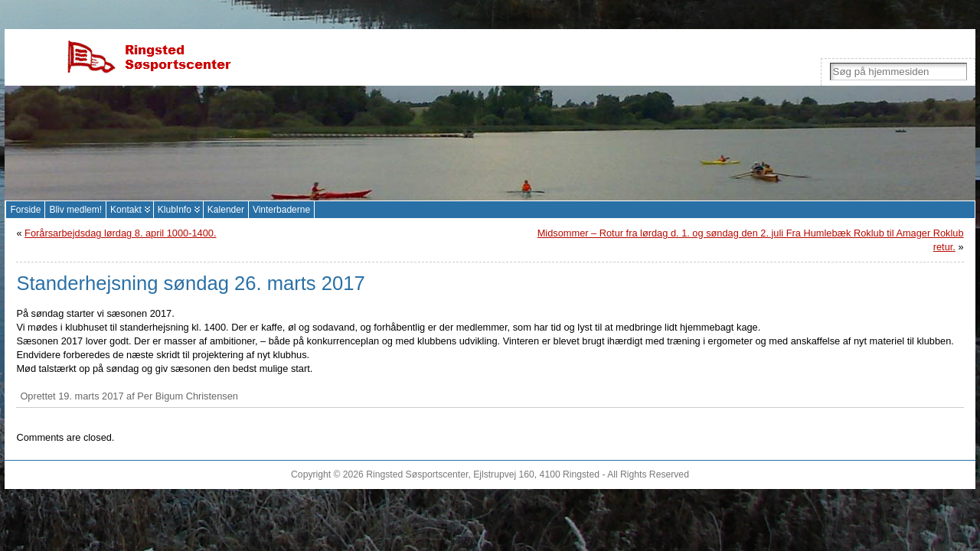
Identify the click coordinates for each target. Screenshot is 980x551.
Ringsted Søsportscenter (417, 474)
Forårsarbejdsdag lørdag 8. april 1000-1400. (120, 233)
